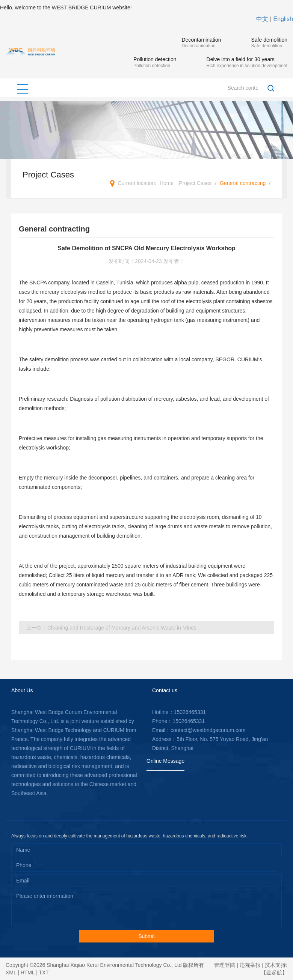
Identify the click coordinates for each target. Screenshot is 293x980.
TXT (44, 972)
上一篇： (111, 628)
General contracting (243, 183)
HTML (28, 972)
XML (11, 972)
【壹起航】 (274, 972)
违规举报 (250, 965)
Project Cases (195, 183)
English (283, 19)
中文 (262, 19)
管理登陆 (225, 965)
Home (167, 183)
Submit (146, 936)
